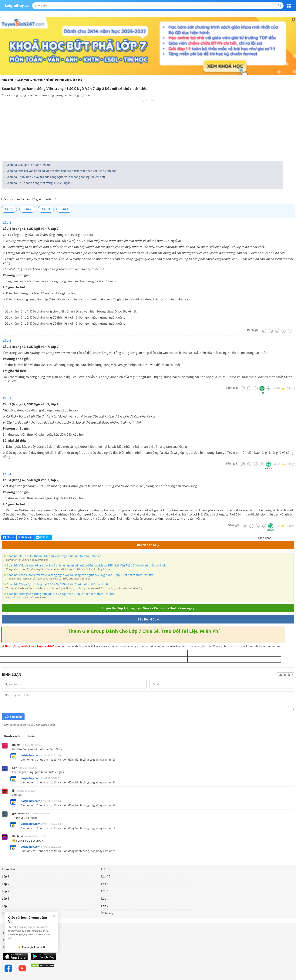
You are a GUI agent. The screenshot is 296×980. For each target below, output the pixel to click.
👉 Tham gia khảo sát (31, 947)
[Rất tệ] (264, 331)
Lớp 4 (105, 898)
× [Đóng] (54, 916)
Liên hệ (8, 933)
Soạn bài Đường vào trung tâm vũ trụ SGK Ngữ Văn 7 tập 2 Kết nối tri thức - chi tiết (61, 594)
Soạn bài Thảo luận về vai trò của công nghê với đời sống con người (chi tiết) (55, 177)
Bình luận (25, 537)
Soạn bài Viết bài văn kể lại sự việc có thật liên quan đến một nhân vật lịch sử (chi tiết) (61, 171)
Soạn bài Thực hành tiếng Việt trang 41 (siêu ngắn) (39, 183)
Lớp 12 (106, 869)
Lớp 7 (6, 891)
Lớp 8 (105, 884)
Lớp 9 (6, 884)
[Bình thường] (277, 331)
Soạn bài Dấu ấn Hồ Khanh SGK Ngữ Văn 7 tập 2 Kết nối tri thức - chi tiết (54, 556)
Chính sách (10, 940)
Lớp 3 (6, 906)
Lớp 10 (106, 876)
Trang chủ (8, 869)
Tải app (108, 913)
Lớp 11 (6, 876)
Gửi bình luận (13, 717)
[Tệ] (271, 331)
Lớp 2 (105, 906)
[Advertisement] (148, 131)
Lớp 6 (105, 891)
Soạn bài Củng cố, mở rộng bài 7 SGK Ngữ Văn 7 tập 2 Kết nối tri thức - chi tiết (57, 584)
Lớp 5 (6, 898)
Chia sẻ (9, 537)
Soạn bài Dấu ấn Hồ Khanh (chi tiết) (29, 165)
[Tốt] (284, 331)
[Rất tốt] (290, 331)
